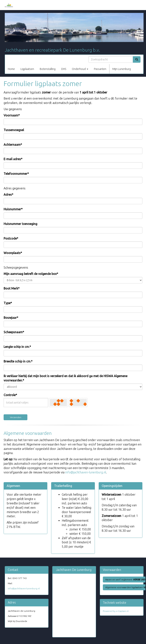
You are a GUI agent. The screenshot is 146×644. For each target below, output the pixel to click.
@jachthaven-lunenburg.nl (86, 472)
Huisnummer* (13, 209)
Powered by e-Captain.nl (116, 611)
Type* (8, 303)
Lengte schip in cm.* (17, 347)
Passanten (100, 69)
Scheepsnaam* (14, 332)
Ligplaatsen (27, 69)
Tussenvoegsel (14, 130)
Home (11, 69)
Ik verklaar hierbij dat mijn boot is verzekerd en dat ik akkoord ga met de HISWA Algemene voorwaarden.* (65, 378)
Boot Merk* (12, 288)
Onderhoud (80, 69)
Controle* (10, 395)
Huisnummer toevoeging (20, 224)
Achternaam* (13, 145)
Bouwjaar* (11, 318)
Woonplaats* (13, 253)
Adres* (8, 195)
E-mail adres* (13, 159)
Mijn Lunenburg (122, 69)
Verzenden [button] (16, 417)
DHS (64, 69)
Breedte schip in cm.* (18, 361)
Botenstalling (48, 69)
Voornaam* (12, 115)
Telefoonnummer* (16, 174)
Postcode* (11, 238)
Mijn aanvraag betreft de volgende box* (31, 274)
